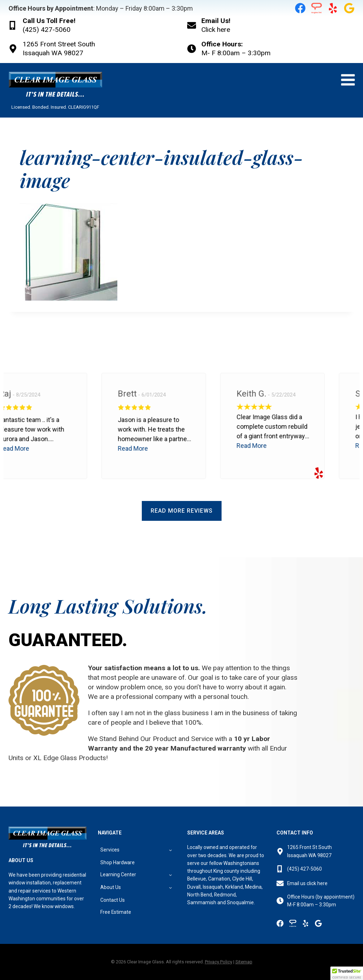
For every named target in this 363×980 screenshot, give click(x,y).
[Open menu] (348, 80)
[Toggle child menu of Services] (170, 850)
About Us (111, 887)
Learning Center (118, 874)
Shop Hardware (118, 862)
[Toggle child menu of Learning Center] (170, 875)
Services (110, 850)
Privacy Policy (219, 962)
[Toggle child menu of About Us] (170, 887)
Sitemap (244, 962)
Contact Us (113, 900)
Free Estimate (116, 912)
